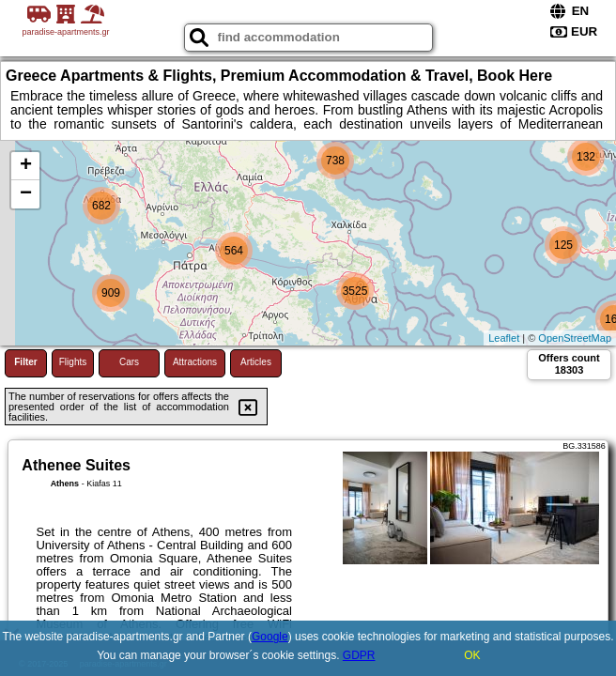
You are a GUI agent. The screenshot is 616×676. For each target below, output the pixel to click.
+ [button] (26, 166)
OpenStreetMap (575, 338)
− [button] (26, 194)
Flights (73, 362)
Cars (129, 362)
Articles (256, 362)
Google (270, 637)
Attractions (195, 362)
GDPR (359, 655)
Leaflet (504, 338)
